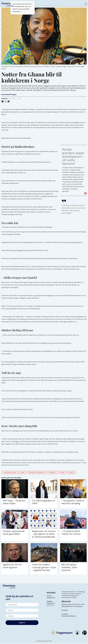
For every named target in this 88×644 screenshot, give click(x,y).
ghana (24, 473)
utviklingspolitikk (10, 473)
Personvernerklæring (68, 616)
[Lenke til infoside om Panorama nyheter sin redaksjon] (51, 599)
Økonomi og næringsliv (40, 473)
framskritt (57, 473)
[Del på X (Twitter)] (6, 102)
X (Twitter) (65, 614)
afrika (68, 473)
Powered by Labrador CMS (44, 641)
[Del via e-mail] (9, 102)
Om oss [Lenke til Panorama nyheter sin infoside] (49, 596)
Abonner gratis (66, 605)
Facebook (65, 610)
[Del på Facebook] (3, 102)
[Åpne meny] (86, 4)
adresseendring (67, 606)
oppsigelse (79, 606)
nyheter (78, 473)
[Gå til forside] (42, 3)
